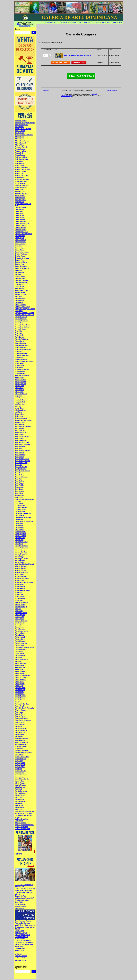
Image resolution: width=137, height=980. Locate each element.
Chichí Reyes (20, 238)
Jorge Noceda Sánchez (23, 426)
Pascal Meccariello (21, 631)
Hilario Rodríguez (21, 394)
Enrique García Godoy (23, 307)
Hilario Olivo (19, 392)
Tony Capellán (20, 763)
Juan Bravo (19, 473)
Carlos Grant (19, 216)
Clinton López (20, 250)
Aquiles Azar (19, 173)
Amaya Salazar (20, 155)
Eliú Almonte (19, 301)
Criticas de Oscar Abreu (23, 940)
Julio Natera (19, 489)
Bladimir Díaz (20, 202)
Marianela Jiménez (21, 548)
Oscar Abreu (19, 625)
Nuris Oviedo (19, 617)
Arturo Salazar (20, 184)
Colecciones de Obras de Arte (25, 888)
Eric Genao (19, 311)
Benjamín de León (21, 194)
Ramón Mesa (19, 908)
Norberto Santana (21, 613)
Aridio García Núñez (22, 179)
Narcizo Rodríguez (21, 603)
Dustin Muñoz (20, 286)
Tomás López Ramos (22, 757)
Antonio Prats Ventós (22, 169)
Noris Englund (20, 615)
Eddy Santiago (20, 288)
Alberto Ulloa (19, 145)
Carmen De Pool (21, 896)
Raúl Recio (19, 702)
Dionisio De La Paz (21, 280)
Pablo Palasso (20, 629)
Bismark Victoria (21, 200)
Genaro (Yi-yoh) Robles (23, 349)
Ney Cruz (18, 609)
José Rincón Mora (21, 463)
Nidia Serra (19, 611)
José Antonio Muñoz (22, 436)
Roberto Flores (20, 716)
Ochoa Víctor (19, 619)
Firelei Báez (19, 946)
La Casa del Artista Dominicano (22, 820)
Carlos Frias (19, 211)
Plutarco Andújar (21, 663)
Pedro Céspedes (21, 637)
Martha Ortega (20, 560)
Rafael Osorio (20, 682)
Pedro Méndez (20, 641)
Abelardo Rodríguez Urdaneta (25, 123)
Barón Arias (19, 190)
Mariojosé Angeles (21, 558)
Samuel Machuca (21, 730)
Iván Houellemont (21, 410)
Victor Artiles (19, 777)
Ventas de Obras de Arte (23, 813)
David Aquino (20, 272)
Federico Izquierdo (21, 321)
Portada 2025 (19, 951)
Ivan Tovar (19, 412)
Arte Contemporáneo (22, 900)
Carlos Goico (19, 213)
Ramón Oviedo (20, 698)
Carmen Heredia (21, 228)
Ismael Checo (20, 408)
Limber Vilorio (20, 511)
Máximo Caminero (21, 566)
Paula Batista (20, 635)
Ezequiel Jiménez (21, 317)
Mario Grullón (20, 556)
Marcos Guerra (20, 538)
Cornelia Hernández (22, 252)
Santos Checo (20, 732)
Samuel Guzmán (21, 728)
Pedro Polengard (21, 649)
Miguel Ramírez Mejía (22, 590)
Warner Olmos (20, 793)
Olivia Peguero (20, 949)
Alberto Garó (19, 139)
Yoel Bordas (19, 803)
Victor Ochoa (19, 781)
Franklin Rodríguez (22, 339)
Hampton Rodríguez (22, 376)
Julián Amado (20, 487)
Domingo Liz (19, 284)
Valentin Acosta (20, 771)
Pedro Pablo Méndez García (25, 647)
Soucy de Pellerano (22, 742)
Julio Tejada (19, 493)
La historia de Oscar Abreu (24, 942)
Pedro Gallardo (20, 639)
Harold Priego (20, 378)
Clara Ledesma (20, 244)
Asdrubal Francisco (22, 186)
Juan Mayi (18, 479)
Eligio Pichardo (20, 299)
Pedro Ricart (19, 651)
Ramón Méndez (20, 696)
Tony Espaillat (20, 765)
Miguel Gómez (20, 580)
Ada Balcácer (20, 127)
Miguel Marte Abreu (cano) (24, 582)
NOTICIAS (18, 854)
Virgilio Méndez (20, 785)
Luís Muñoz (19, 524)
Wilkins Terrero (20, 795)
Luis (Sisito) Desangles (23, 518)
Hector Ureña (20, 386)
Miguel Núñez (20, 584)
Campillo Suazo (20, 207)
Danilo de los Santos (22, 268)
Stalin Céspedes (21, 745)
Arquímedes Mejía (21, 181)
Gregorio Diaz (20, 365)
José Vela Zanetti (21, 467)
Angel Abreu (19, 161)
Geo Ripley (19, 351)
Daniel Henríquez (21, 266)
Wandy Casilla (20, 904)
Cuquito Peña (20, 260)
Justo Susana (20, 495)
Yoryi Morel (19, 805)
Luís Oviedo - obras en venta (25, 925)
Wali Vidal (18, 789)
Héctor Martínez (20, 382)
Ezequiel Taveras (21, 319)
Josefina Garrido (21, 469)
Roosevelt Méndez (21, 718)
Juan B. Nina (19, 475)
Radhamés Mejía (21, 667)
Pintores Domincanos (22, 923)
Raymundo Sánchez (22, 704)
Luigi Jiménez (20, 515)
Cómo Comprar (64, 23)
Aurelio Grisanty (21, 188)
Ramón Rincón (20, 700)
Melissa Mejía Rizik (22, 572)
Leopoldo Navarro (21, 507)
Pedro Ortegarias (21, 643)
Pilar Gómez (19, 657)
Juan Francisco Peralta (23, 921)
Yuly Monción (20, 807)
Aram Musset (20, 177)
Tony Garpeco (20, 767)
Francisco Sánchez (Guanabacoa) (22, 938)
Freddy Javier (20, 341)
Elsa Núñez (19, 303)
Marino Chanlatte (21, 554)
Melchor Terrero (20, 570)
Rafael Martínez (20, 680)
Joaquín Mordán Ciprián (23, 420)
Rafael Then (19, 686)
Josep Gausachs (21, 432)
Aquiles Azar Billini (22, 175)
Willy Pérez (19, 797)
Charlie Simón (20, 236)
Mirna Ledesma (20, 599)
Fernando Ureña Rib (22, 327)
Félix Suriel (19, 335)
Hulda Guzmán (20, 398)
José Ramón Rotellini (22, 461)
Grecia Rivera (20, 363)
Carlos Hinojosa (20, 222)
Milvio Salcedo (20, 597)
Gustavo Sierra (20, 374)
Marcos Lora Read (21, 542)
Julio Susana (19, 491)
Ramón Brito (19, 692)
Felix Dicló (19, 333)
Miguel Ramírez (20, 588)
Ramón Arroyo (20, 690)
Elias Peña (19, 297)
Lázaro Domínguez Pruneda (25, 499)
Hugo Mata (19, 396)
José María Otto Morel (23, 445)
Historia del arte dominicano (25, 825)
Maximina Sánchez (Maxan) (24, 564)
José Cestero (20, 438)
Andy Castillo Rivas (22, 159)
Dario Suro (19, 270)
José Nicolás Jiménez (22, 451)
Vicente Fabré (20, 773)
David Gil (18, 274)
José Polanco (20, 457)
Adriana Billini (20, 131)
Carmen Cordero (21, 226)
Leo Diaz (18, 501)
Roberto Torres (20, 714)
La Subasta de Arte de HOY (24, 898)
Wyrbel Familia (20, 801)
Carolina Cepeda (21, 230)
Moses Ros (19, 601)
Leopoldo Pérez (20, 509)
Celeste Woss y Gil (21, 232)
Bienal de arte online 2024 (24, 944)
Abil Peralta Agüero (22, 125)
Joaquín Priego (20, 422)
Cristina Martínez (21, 254)
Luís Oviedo (19, 526)
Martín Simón (20, 931)
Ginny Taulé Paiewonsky (23, 890)
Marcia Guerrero (21, 536)
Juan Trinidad (20, 485)
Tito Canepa (19, 755)
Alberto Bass (19, 137)
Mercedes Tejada (21, 576)
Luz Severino (19, 528)
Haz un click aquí (67, 96)
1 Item (19, 24)
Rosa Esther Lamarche (23, 720)
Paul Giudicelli (20, 633)
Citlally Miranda (20, 242)
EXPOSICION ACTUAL (92, 23)
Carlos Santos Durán (22, 224)
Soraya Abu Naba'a (22, 738)
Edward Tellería (20, 293)
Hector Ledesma (21, 380)
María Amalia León (21, 546)
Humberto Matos (21, 402)
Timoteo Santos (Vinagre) (24, 753)
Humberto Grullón (21, 400)
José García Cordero (22, 443)
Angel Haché (19, 163)
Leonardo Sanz (20, 505)
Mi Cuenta (18, 954)
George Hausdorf (21, 353)
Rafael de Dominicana (23, 676)
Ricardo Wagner (20, 710)
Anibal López (19, 165)
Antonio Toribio (20, 171)
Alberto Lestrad (20, 143)
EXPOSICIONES (106, 23)
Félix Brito (19, 331)
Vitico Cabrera (20, 787)
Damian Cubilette (21, 262)
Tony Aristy (19, 761)
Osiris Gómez (20, 627)
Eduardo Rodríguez (22, 290)
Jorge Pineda (20, 428)
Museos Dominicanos (22, 829)
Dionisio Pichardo (21, 282)
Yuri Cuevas (19, 809)
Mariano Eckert (20, 550)
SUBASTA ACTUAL (52, 23)
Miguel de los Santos (22, 578)
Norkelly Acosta (20, 906)
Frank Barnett (20, 337)
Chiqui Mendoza (21, 240)
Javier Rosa (19, 416)
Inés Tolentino (20, 404)
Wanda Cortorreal (21, 791)
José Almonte (20, 434)
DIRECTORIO (117, 23)
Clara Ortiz (19, 246)
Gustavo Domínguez (22, 370)
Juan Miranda (20, 483)
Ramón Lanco (20, 694)
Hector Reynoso (21, 384)
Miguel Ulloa (19, 595)
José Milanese (20, 447)
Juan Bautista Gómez (22, 471)
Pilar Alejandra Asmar (22, 935)
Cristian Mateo (20, 256)
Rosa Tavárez (20, 722)
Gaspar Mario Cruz (21, 345)
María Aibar (19, 544)
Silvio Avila (19, 736)
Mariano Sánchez (21, 552)
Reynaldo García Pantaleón (24, 708)
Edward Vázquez (21, 295)
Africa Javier (19, 133)
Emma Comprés (20, 305)
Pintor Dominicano (21, 659)
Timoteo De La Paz (21, 751)
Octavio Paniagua (21, 621)
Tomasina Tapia (20, 759)
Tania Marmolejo (21, 747)
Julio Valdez (19, 902)
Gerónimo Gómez (21, 359)
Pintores (18, 661)
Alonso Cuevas (20, 149)
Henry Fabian (20, 390)
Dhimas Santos (20, 276)
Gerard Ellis (19, 357)
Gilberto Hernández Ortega (24, 361)
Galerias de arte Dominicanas (25, 811)
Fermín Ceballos (21, 323)
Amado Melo (19, 153)
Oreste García (20, 623)
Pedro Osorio (20, 645)
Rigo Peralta (19, 712)
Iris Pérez (18, 406)
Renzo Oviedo (20, 706)
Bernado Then (20, 198)
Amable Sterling (20, 151)
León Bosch (19, 503)
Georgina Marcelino (22, 355)
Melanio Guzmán (21, 568)
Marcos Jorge (20, 540)
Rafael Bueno (20, 674)
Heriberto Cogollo (21, 933)
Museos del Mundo (22, 827)
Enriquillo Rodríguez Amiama (25, 309)
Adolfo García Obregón (23, 129)
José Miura (19, 449)
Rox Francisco (20, 724)
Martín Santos (20, 562)
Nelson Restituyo (21, 607)
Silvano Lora (19, 734)
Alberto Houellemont (22, 141)
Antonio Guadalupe (22, 167)
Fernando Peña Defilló (23, 325)
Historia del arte (20, 823)
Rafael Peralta (20, 684)
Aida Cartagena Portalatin (24, 135)
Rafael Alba (19, 670)
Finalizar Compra (25, 26)
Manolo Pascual (20, 532)
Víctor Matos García (22, 779)
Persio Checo (20, 653)
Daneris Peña (20, 264)
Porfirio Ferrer (20, 665)
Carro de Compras (21, 956)
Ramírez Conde (20, 688)
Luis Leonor (19, 520)
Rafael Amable (20, 672)
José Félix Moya (21, 440)
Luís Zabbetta (20, 530)
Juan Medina (19, 481)
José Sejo (18, 465)
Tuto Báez (18, 769)
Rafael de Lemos (21, 678)
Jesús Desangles (21, 418)
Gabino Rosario (20, 343)
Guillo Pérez (19, 368)
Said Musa (19, 726)
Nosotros (73, 23)
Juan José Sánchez (22, 477)
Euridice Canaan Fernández (24, 315)
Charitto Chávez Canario (23, 234)
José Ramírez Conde (22, 459)
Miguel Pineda (20, 586)
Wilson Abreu (20, 799)
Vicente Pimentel (21, 775)
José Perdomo (20, 455)
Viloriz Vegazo (20, 783)
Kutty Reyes (19, 497)
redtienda (94, 94)
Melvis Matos (19, 574)
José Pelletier (20, 453)
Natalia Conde (20, 605)
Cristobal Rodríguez (22, 258)
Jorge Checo (19, 424)
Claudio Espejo (20, 248)
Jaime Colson (20, 414)
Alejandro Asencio (21, 147)
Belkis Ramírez (20, 196)
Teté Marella (19, 749)
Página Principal (21, 961)
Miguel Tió (19, 593)
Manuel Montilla (20, 534)
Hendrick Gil (19, 388)
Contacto (80, 23)
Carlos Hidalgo (20, 220)
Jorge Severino (20, 430)
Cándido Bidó (20, 209)
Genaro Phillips (20, 347)
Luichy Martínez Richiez (23, 513)
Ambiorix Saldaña (21, 157)
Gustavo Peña (20, 372)
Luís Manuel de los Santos (24, 522)
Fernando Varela (21, 329)
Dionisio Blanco (20, 278)
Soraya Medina (20, 740)
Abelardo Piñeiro (21, 121)
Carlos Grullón (20, 218)
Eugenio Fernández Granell (24, 313)
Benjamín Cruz (20, 192)
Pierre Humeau (20, 655)
